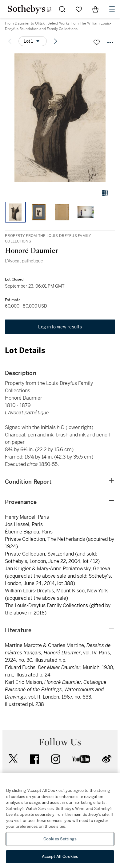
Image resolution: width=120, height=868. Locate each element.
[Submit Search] (62, 9)
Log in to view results (60, 327)
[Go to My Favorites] (79, 9)
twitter (13, 759)
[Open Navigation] (112, 9)
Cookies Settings (60, 839)
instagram (56, 759)
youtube (81, 759)
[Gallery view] (105, 193)
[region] (60, 820)
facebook (34, 759)
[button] (60, 118)
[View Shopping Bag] (95, 9)
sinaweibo (107, 759)
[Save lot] (97, 42)
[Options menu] (33, 41)
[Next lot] (55, 41)
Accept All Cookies (60, 856)
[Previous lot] (10, 41)
